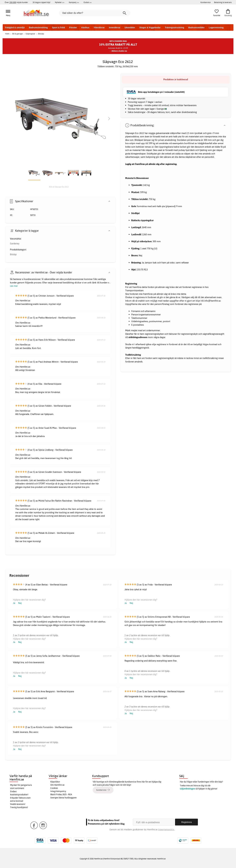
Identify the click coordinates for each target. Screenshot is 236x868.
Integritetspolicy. (166, 829)
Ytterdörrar (99, 28)
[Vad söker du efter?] (95, 13)
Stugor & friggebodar (150, 28)
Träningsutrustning (174, 28)
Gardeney (15, 243)
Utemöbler (130, 28)
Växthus (85, 28)
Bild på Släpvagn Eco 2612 (59, 187)
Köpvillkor (55, 782)
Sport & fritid (58, 28)
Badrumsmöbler (196, 28)
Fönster (73, 28)
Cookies (54, 788)
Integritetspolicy (58, 791)
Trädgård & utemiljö (15, 28)
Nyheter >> (60, 2)
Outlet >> (88, 2)
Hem (7, 34)
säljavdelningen (188, 789)
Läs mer (14, 286)
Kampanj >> (74, 2)
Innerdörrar (115, 28)
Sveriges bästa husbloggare (63, 798)
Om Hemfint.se (57, 785)
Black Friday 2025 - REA (61, 794)
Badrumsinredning (38, 28)
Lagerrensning (216, 28)
